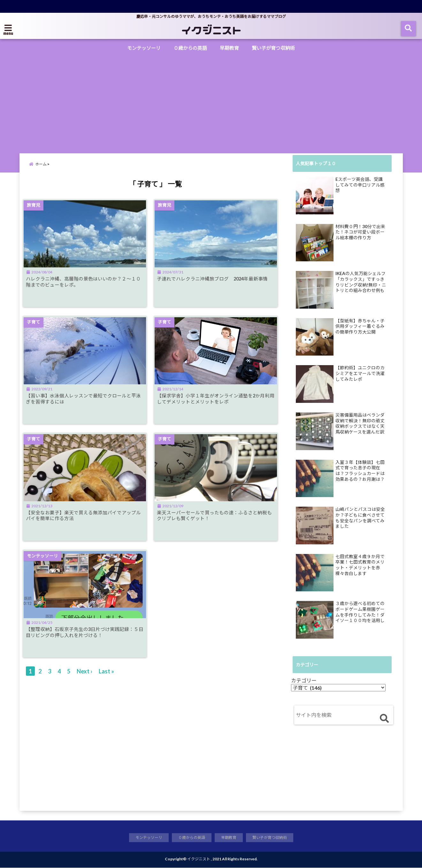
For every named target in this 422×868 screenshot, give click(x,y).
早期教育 (229, 48)
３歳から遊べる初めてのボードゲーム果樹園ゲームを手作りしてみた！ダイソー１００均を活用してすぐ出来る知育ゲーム (360, 612)
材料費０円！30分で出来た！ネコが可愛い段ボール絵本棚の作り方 (360, 232)
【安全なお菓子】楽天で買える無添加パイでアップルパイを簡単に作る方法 (84, 523)
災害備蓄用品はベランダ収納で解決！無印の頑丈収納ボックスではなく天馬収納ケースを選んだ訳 (360, 423)
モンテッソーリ (144, 48)
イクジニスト (199, 859)
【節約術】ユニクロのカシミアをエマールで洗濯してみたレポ (360, 373)
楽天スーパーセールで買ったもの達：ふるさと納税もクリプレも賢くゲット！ (217, 523)
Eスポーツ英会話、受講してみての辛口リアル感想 (360, 185)
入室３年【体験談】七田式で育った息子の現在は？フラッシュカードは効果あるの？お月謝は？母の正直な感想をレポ (360, 471)
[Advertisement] (211, 102)
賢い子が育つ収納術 (273, 48)
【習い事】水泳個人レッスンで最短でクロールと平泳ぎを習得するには (84, 404)
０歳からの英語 (190, 48)
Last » (106, 680)
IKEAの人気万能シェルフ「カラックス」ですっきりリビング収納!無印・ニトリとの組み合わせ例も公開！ (361, 282)
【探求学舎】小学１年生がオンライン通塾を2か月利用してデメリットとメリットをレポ (219, 404)
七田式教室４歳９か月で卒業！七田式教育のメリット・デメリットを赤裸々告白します (360, 565)
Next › (84, 680)
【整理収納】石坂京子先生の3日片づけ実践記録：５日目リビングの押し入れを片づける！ (85, 641)
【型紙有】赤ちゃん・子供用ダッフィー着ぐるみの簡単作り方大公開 (360, 326)
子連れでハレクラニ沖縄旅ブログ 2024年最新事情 (218, 286)
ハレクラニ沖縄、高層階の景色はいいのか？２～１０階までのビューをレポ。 (84, 286)
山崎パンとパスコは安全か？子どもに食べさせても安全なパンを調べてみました (360, 518)
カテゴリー (304, 680)
